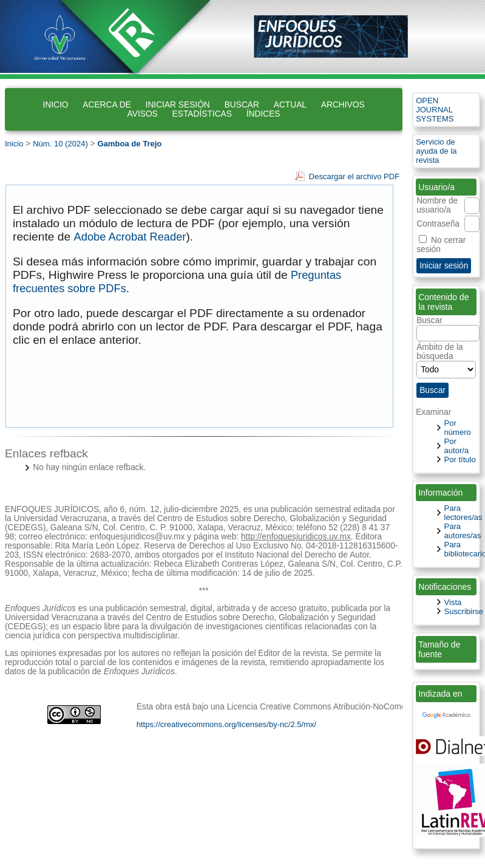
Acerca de (107, 105)
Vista (453, 602)
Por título (460, 460)
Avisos (143, 114)
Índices (263, 114)
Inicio (55, 105)
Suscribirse (464, 611)
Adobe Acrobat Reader (130, 237)
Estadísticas (202, 114)
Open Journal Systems (435, 110)
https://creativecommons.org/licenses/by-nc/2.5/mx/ (227, 724)
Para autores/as (463, 531)
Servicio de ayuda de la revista (436, 151)
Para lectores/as (463, 513)
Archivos (343, 105)
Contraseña (438, 224)
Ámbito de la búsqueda (446, 358)
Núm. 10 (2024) (60, 144)
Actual (290, 105)
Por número (458, 428)
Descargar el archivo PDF (354, 176)
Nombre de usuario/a (437, 205)
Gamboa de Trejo (129, 144)
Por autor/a (457, 446)
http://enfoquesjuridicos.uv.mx (296, 537)
